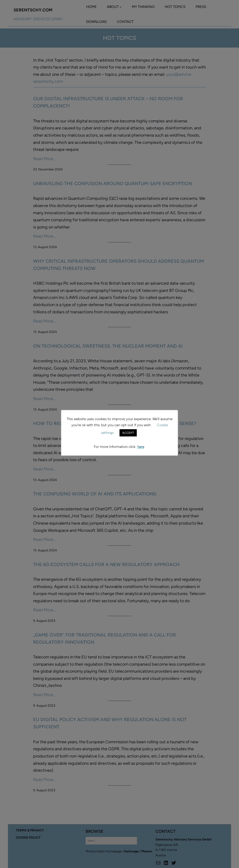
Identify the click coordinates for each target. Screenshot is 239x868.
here (141, 447)
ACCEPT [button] (128, 433)
